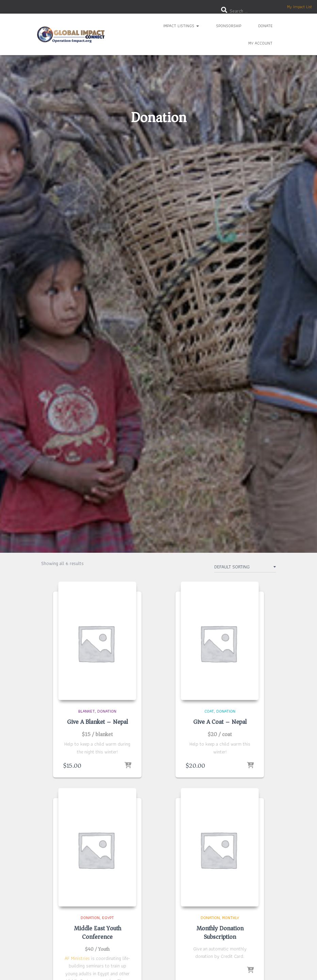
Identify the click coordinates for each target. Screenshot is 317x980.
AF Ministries (77, 958)
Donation (107, 711)
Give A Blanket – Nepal (97, 722)
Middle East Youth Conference (97, 933)
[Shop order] (245, 568)
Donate (265, 26)
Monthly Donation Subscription (220, 933)
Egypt (108, 918)
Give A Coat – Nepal (220, 722)
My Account (260, 43)
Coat (209, 711)
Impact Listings (181, 26)
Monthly (231, 918)
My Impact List (299, 7)
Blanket (87, 711)
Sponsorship (229, 26)
